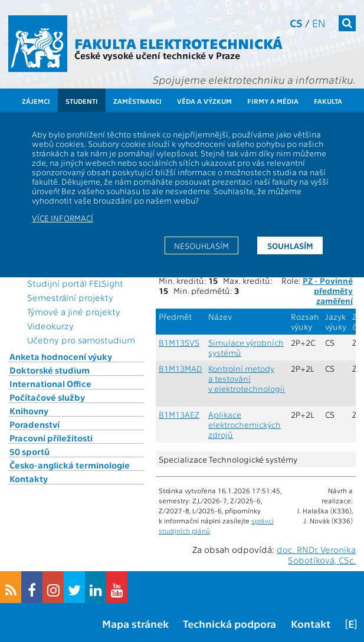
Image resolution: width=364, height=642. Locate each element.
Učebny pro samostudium (81, 340)
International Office (50, 384)
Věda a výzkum (204, 101)
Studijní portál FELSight (75, 283)
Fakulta (328, 101)
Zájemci (36, 101)
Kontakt (311, 623)
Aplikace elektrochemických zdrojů (245, 425)
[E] (351, 623)
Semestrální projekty (70, 297)
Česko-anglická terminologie (70, 465)
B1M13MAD (181, 369)
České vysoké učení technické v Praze (157, 55)
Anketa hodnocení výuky (61, 356)
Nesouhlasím (201, 245)
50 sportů (29, 451)
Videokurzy (50, 326)
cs (296, 23)
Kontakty (29, 479)
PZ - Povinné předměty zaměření (328, 291)
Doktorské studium (50, 370)
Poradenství (35, 424)
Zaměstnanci (137, 101)
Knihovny (29, 411)
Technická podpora (229, 623)
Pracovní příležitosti (51, 438)
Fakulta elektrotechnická (178, 43)
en (319, 23)
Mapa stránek (135, 623)
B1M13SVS (179, 343)
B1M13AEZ (179, 415)
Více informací (63, 218)
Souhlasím (290, 245)
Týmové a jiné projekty (74, 312)
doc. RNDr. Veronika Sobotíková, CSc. (316, 555)
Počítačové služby (47, 397)
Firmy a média (273, 101)
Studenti (82, 101)
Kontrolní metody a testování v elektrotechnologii (247, 379)
